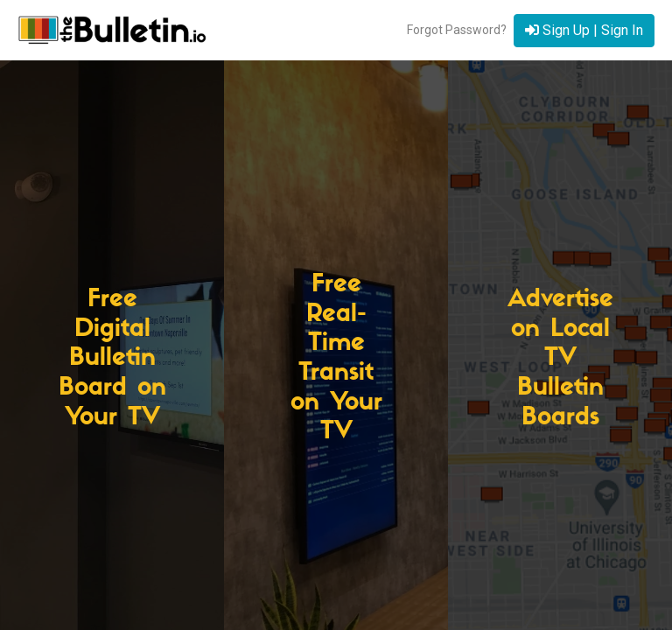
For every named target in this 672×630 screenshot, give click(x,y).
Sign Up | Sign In (584, 30)
